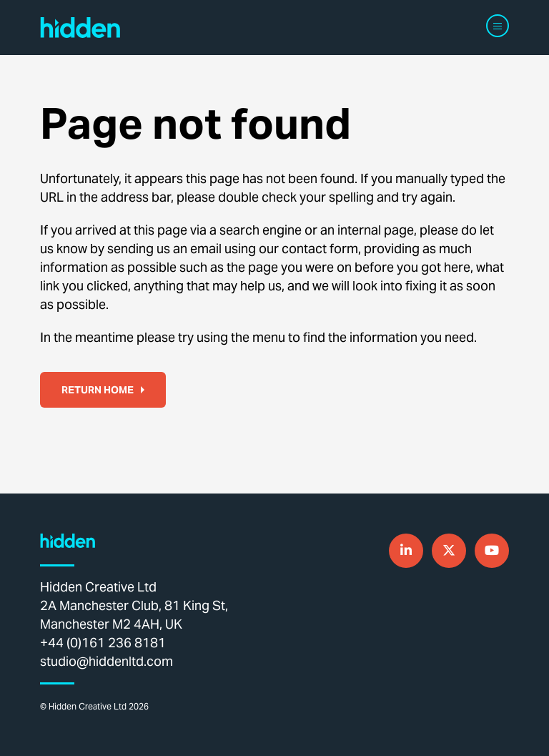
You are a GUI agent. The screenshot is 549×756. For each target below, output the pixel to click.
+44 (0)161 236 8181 (103, 643)
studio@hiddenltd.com (107, 661)
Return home (103, 390)
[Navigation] (498, 26)
